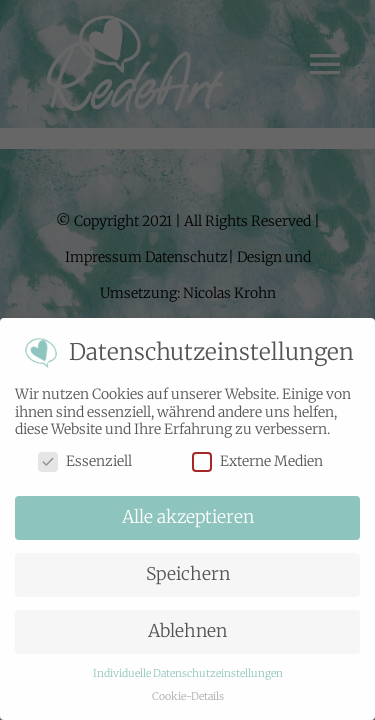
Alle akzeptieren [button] (188, 517)
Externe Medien (257, 460)
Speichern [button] (188, 574)
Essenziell (85, 460)
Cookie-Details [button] (188, 696)
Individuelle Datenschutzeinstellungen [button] (188, 673)
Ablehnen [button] (187, 631)
